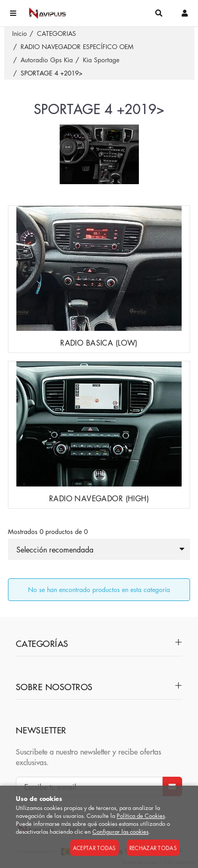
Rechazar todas (153, 848)
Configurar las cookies (120, 831)
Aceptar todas (95, 848)
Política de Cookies (141, 815)
